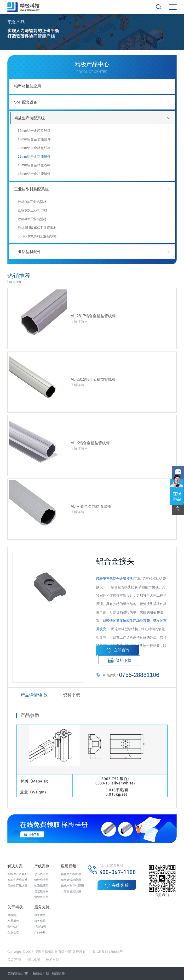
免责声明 (15, 960)
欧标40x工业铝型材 (30, 219)
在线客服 (117, 885)
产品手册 (40, 932)
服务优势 (40, 915)
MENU (172, 7)
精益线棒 (58, 973)
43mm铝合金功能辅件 (32, 174)
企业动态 (13, 932)
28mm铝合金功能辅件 (32, 157)
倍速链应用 (41, 891)
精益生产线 (41, 973)
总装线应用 (41, 874)
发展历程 (13, 921)
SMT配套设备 (26, 102)
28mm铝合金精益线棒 (32, 148)
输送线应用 (41, 886)
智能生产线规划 (17, 874)
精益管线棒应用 (71, 880)
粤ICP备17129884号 (108, 952)
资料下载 (120, 661)
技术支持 (52, 960)
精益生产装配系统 (29, 118)
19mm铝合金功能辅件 (32, 139)
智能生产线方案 (17, 886)
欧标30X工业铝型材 (30, 210)
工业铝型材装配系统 (31, 189)
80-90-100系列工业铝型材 (35, 236)
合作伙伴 (13, 927)
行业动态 (40, 927)
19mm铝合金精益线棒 (32, 131)
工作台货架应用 (71, 891)
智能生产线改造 (17, 880)
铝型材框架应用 (28, 86)
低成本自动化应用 (72, 886)
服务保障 (40, 921)
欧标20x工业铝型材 (30, 202)
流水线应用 (41, 897)
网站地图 (33, 960)
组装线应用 (41, 880)
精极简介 (13, 915)
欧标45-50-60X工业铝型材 (35, 228)
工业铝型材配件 (28, 252)
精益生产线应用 (71, 874)
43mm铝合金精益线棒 (32, 165)
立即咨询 (118, 650)
